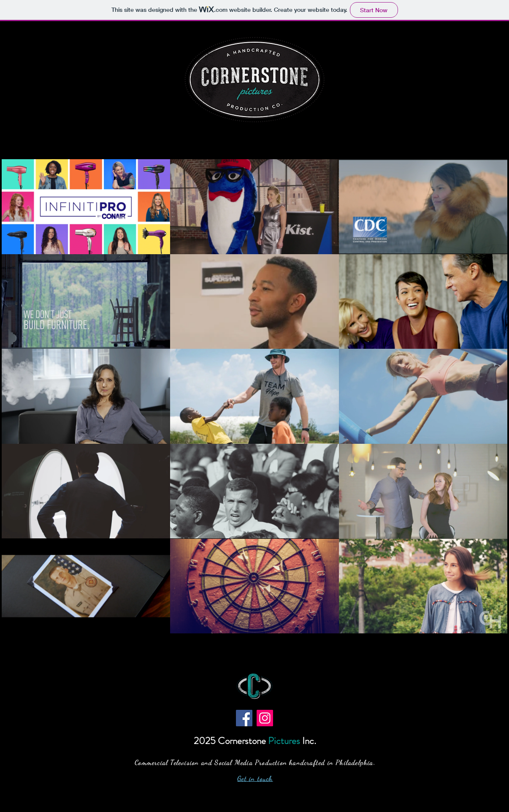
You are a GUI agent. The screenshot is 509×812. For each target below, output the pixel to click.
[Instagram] (265, 718)
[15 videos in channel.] (254, 396)
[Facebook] (244, 718)
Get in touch (255, 778)
